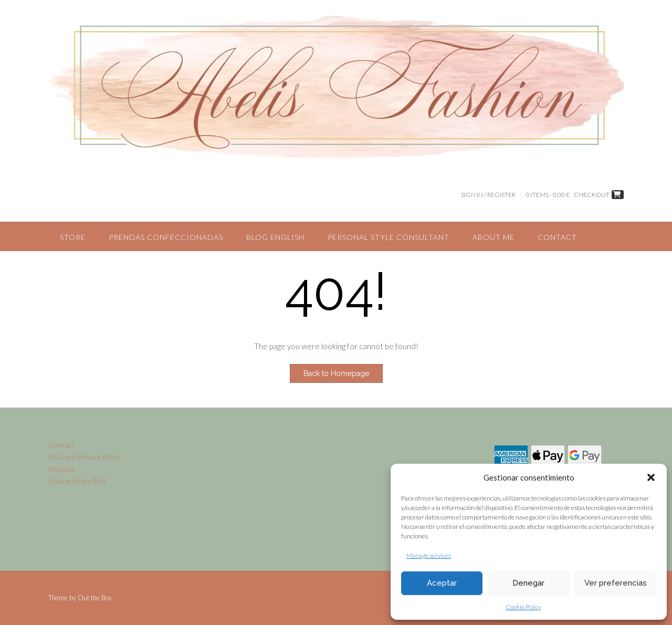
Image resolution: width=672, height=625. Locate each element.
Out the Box (95, 598)
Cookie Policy (523, 607)
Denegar (528, 583)
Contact (557, 237)
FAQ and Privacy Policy (85, 457)
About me (493, 237)
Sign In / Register (488, 195)
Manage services (429, 555)
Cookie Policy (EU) (77, 481)
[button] (651, 477)
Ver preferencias (616, 583)
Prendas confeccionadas (166, 237)
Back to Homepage (336, 373)
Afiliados (62, 469)
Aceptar (442, 583)
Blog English (275, 237)
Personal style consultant (388, 237)
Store (73, 237)
